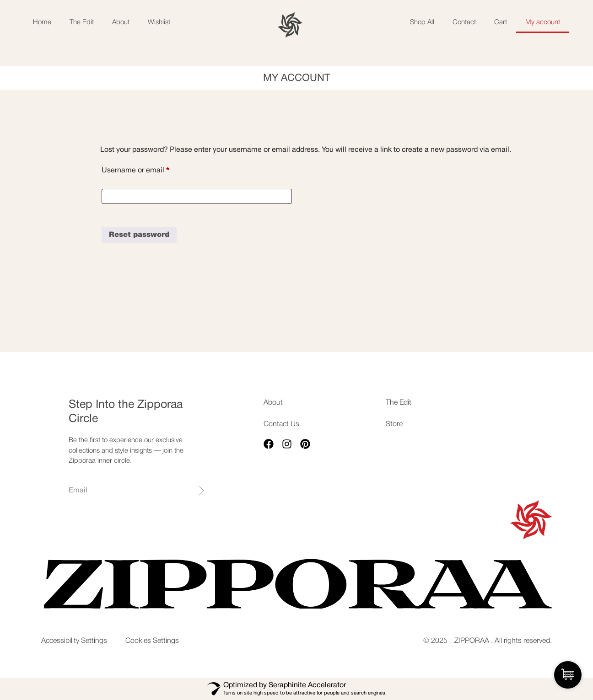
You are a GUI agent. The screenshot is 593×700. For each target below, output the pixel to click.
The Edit (82, 22)
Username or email (150, 168)
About (121, 22)
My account (543, 22)
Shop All (422, 22)
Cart (501, 22)
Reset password (139, 235)
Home (42, 22)
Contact (464, 22)
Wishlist (159, 22)
